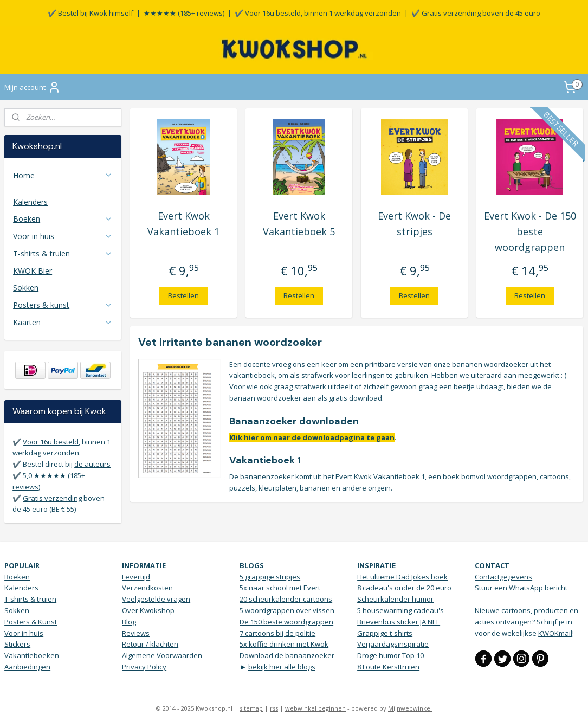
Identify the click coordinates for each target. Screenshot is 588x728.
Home (63, 175)
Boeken (63, 219)
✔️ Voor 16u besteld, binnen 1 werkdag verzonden (318, 13)
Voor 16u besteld (51, 442)
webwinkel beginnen (315, 708)
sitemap (251, 708)
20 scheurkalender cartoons (286, 599)
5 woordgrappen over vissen (287, 610)
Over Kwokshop (148, 610)
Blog (129, 622)
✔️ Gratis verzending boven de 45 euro (476, 13)
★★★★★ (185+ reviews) (184, 13)
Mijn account (33, 87)
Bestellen (184, 295)
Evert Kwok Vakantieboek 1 (184, 224)
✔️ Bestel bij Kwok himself (91, 13)
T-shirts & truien (63, 253)
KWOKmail (555, 633)
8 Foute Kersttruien (388, 667)
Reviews (136, 633)
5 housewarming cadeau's (400, 610)
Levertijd (136, 577)
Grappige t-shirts (385, 633)
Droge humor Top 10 (390, 655)
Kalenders (30, 202)
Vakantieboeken (32, 655)
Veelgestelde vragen (156, 599)
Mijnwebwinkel (410, 708)
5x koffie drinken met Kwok (284, 644)
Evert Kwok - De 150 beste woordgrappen (530, 231)
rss (274, 708)
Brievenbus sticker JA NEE (399, 622)
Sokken (26, 288)
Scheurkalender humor (395, 599)
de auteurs (92, 464)
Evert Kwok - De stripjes (415, 224)
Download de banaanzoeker (287, 655)
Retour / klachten (150, 644)
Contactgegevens (503, 577)
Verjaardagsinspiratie (393, 644)
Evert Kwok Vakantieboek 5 (299, 224)
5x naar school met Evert (280, 588)
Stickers (17, 644)
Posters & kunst (63, 305)
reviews (25, 487)
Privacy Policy (144, 667)
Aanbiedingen (27, 667)
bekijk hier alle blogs (282, 667)
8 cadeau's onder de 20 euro (404, 588)
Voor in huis (63, 236)
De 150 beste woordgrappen (286, 622)
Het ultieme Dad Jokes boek (402, 577)
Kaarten (63, 322)
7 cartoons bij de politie (277, 633)
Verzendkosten (147, 588)
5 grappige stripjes (270, 577)
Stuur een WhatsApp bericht (521, 588)
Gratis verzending (52, 498)
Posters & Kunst (31, 622)
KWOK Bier (33, 271)
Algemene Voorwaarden (162, 655)
